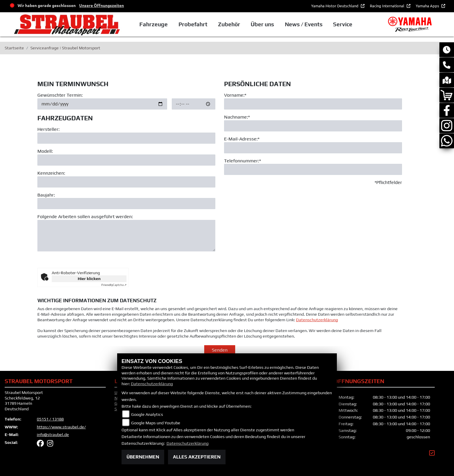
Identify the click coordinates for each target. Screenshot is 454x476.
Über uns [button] (262, 24)
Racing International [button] (388, 6)
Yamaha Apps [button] (428, 6)
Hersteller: (48, 130)
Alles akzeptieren (197, 457)
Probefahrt (193, 24)
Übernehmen (143, 457)
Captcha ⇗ (114, 285)
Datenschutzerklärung (317, 332)
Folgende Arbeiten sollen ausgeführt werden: (85, 217)
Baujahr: (46, 195)
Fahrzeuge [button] (154, 24)
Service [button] (343, 24)
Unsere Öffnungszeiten (102, 5)
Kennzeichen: (51, 173)
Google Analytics (147, 414)
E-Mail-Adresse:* (242, 139)
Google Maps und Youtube (156, 423)
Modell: (45, 151)
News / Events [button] (304, 24)
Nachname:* (237, 117)
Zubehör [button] (229, 24)
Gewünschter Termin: (60, 95)
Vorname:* (235, 95)
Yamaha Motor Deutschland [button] (335, 6)
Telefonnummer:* (242, 161)
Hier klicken (89, 279)
